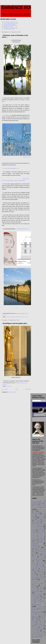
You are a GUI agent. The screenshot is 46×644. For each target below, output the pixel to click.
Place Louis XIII (36, 596)
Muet (39, 578)
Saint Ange (35, 615)
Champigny (35, 525)
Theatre (38, 625)
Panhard (42, 586)
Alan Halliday (6, 115)
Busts (34, 519)
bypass (39, 519)
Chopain (34, 529)
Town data (42, 627)
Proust (37, 601)
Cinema (40, 530)
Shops (36, 617)
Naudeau (42, 580)
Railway (38, 602)
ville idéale (42, 635)
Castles (35, 523)
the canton (34, 623)
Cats (39, 523)
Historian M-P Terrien (8, 27)
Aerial (43, 506)
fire (34, 549)
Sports (44, 619)
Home (17, 389)
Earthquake (42, 541)
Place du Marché (37, 594)
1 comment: (4, 315)
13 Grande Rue (37, 501)
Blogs (38, 514)
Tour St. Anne (25, 317)
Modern (35, 577)
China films (35, 528)
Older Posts (28, 389)
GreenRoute (35, 558)
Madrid (38, 572)
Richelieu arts (41, 609)
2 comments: (5, 384)
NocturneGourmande (37, 583)
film (45, 548)
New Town (42, 581)
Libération (36, 570)
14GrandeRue (36, 502)
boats (43, 514)
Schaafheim (35, 616)
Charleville (34, 527)
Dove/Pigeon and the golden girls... (15, 323)
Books (34, 516)
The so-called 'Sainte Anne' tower (11, 23)
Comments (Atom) (12, 392)
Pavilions (34, 589)
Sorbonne (35, 619)
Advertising (37, 506)
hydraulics (34, 564)
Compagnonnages (41, 533)
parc (34, 587)
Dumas (36, 541)
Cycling (34, 538)
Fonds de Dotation (41, 550)
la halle (40, 566)
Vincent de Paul (36, 636)
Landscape (35, 568)
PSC (41, 601)
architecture (8, 317)
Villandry (44, 633)
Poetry (34, 597)
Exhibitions (35, 546)
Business (42, 518)
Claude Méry (41, 531)
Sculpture (43, 616)
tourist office (35, 627)
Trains (39, 630)
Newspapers (35, 582)
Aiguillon (34, 508)
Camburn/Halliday (37, 520)
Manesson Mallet (40, 573)
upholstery (34, 633)
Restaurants (40, 607)
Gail (35, 556)
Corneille (34, 535)
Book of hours (40, 515)
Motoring (41, 577)
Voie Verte (43, 636)
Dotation (17, 317)
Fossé (44, 553)
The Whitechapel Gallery (9, 29)
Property (38, 599)
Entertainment (35, 545)
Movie (34, 578)
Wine (35, 637)
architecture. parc (41, 510)
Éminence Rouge (20, 7)
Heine (44, 559)
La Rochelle (41, 567)
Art (35, 511)
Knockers (40, 565)
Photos (10, 386)
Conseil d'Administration (37, 534)
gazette (42, 557)
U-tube (42, 632)
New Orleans (35, 581)
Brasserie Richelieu (41, 516)
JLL (43, 564)
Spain (40, 619)
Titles (35, 626)
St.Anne (21, 317)
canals (44, 520)
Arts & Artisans (42, 511)
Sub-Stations (41, 621)
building (34, 518)
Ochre (42, 585)
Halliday (34, 559)
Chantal (42, 525)
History (38, 561)
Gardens (34, 557)
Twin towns (35, 631)
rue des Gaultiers (40, 614)
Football (40, 553)
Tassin (38, 622)
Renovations (37, 604)
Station (42, 620)
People (41, 589)
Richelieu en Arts (37, 611)
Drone (39, 540)
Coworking (41, 536)
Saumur (42, 615)
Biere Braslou (36, 512)
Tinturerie (43, 625)
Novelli (36, 584)
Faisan (34, 548)
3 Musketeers (43, 505)
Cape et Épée (37, 521)
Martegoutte (34, 576)
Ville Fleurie (36, 635)
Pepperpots (35, 590)
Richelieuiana (37, 612)
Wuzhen (39, 637)
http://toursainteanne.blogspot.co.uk (11, 168)
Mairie (34, 573)
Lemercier (43, 568)
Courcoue (41, 535)
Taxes (43, 622)
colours (34, 533)
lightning (42, 570)
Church (34, 530)
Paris (7, 386)
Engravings (35, 544)
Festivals (39, 548)
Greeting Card (41, 558)
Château (40, 526)
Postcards (41, 598)
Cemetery (44, 523)
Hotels (41, 562)
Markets (41, 575)
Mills (39, 576)
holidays (34, 562)
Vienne (39, 633)
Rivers (34, 614)
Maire (42, 572)
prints (33, 599)
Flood (43, 549)
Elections (41, 542)
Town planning (37, 628)
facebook (42, 546)
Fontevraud (36, 552)
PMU (43, 596)
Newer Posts (5, 389)
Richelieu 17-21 (36, 608)
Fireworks (39, 549)
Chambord (35, 524)
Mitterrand (44, 576)
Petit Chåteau (42, 590)
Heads (39, 559)
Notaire (44, 583)
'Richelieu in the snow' (27, 157)
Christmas (13, 317)
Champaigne (41, 524)
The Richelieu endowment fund (10, 22)
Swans (34, 622)
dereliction (34, 539)
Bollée (34, 515)
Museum (44, 578)
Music (36, 579)
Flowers (34, 550)
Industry (40, 564)
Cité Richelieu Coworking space (11, 28)
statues (34, 621)
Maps (34, 575)
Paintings (35, 586)
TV (43, 630)
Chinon (41, 528)
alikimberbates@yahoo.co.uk (23, 229)
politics (39, 597)
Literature (34, 571)
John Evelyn (35, 565)
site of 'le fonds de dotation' (10, 24)
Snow (43, 617)
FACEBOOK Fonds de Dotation (11, 25)
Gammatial (41, 556)
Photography (37, 591)
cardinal (44, 522)
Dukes (44, 540)
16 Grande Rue (39, 503)
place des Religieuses (39, 593)
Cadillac (44, 519)
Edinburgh (34, 542)
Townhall (34, 630)
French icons (37, 554)
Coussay (34, 536)
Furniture (44, 554)
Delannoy (41, 537)
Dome (41, 539)
